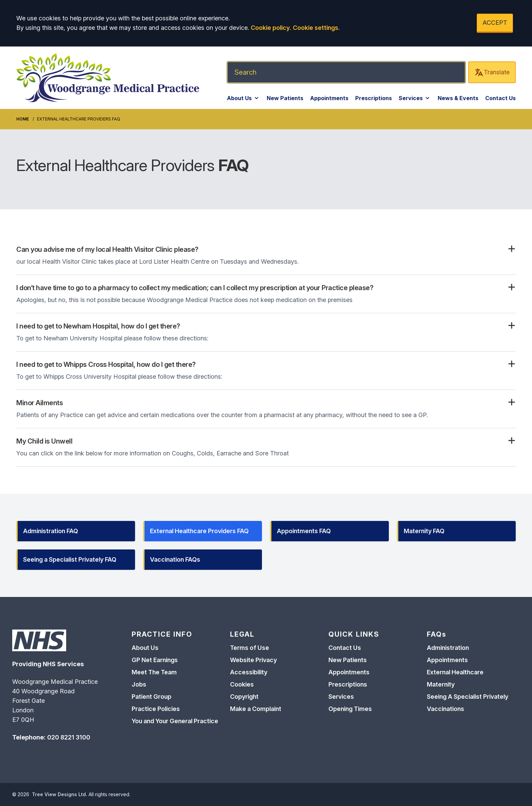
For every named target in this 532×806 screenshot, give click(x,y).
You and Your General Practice (175, 721)
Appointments (329, 98)
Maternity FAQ (424, 531)
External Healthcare (455, 672)
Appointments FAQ (304, 531)
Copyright (244, 697)
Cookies (242, 684)
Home (23, 119)
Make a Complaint (256, 709)
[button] (266, 249)
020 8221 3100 (69, 737)
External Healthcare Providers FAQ (199, 531)
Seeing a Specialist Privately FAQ (70, 559)
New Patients (285, 98)
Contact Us (500, 98)
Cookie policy (270, 28)
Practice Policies (156, 709)
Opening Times (350, 709)
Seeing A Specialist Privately (468, 697)
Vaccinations (445, 709)
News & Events (458, 98)
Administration (448, 648)
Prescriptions (374, 98)
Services (415, 98)
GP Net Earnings (155, 660)
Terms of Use (250, 648)
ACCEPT (495, 23)
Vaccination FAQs (175, 559)
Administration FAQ (51, 531)
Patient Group (151, 697)
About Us (243, 98)
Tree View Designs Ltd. (60, 794)
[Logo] (108, 78)
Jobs (139, 684)
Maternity (441, 684)
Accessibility (249, 672)
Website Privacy (253, 660)
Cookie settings (316, 28)
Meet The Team (154, 672)
